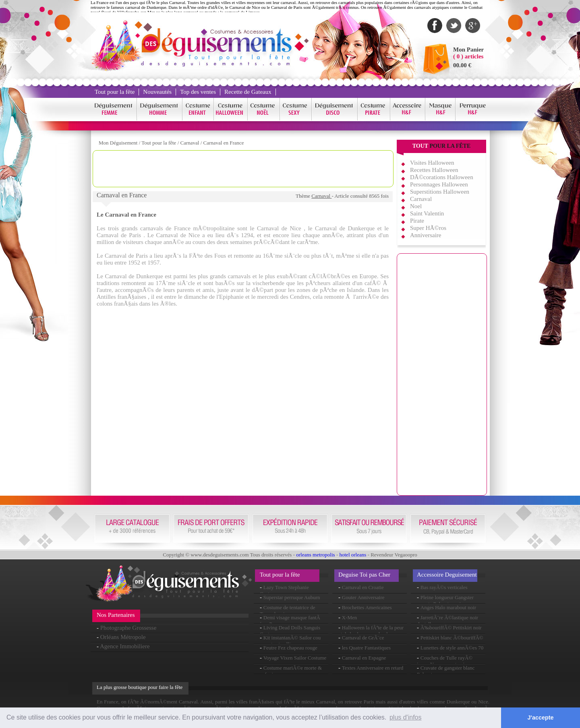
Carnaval (191, 143)
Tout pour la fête (115, 92)
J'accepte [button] (541, 718)
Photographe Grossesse (128, 628)
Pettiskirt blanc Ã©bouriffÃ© (452, 638)
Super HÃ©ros (428, 228)
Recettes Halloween (434, 170)
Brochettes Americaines (367, 607)
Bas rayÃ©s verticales (444, 587)
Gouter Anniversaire (363, 597)
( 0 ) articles (468, 56)
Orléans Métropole (123, 637)
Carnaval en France (224, 143)
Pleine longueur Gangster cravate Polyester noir (445, 601)
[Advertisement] (243, 169)
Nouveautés (157, 92)
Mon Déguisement (118, 143)
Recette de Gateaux (248, 92)
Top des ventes (198, 92)
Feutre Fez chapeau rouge (290, 648)
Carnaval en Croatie (363, 587)
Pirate (417, 221)
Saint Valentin (427, 213)
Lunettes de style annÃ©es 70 (452, 648)
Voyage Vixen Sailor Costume (295, 658)
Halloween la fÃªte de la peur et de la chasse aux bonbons (371, 631)
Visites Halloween (432, 163)
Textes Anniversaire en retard (373, 668)
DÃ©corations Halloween (442, 177)
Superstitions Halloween (440, 192)
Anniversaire (426, 235)
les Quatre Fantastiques (366, 648)
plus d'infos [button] (406, 717)
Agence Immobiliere (125, 646)
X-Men (350, 617)
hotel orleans (353, 555)
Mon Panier (468, 50)
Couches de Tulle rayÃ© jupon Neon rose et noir (445, 661)
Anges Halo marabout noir (448, 607)
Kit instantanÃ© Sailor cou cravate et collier (290, 641)
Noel (416, 206)
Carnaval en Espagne (364, 658)
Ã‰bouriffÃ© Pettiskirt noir (451, 628)
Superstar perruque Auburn (292, 597)
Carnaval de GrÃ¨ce (363, 638)
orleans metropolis (315, 555)
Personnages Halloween (439, 184)
